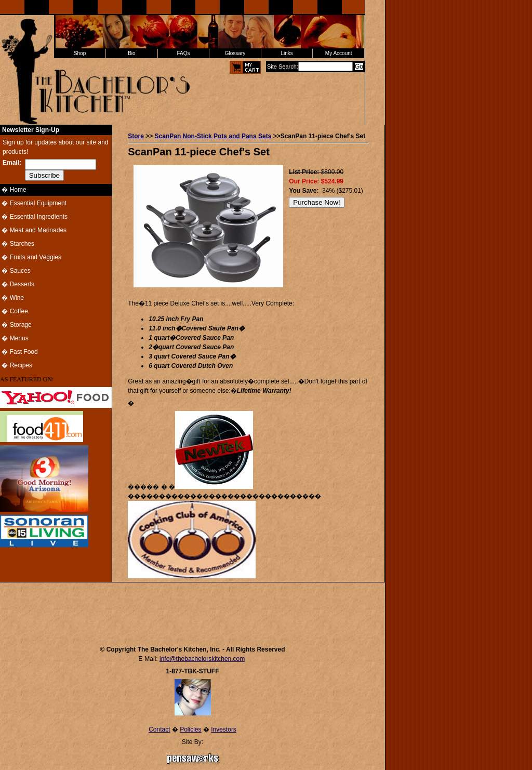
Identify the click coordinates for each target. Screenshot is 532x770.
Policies (190, 729)
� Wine (12, 298)
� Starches (17, 244)
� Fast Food (19, 352)
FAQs (183, 53)
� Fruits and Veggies (31, 257)
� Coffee (14, 311)
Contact (159, 729)
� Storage (16, 325)
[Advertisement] (193, 609)
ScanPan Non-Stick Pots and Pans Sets (213, 136)
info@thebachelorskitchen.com (202, 659)
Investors (224, 729)
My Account (339, 53)
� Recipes (16, 365)
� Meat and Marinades (33, 230)
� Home (13, 190)
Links (287, 53)
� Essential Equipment (33, 203)
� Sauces (15, 271)
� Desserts (17, 284)
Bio (131, 53)
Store (136, 136)
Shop (80, 53)
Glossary (235, 53)
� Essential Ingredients (34, 217)
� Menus (14, 338)
